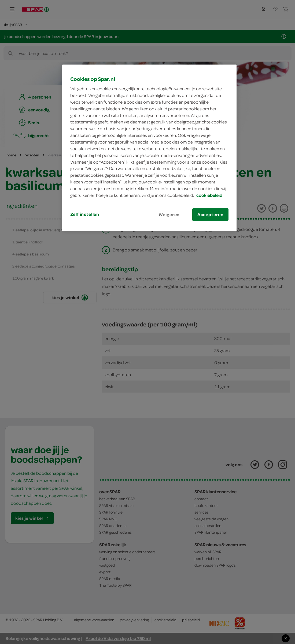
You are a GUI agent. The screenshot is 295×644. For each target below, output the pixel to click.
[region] (149, 148)
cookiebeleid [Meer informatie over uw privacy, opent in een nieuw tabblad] (209, 195)
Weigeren (169, 214)
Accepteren (211, 214)
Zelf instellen (85, 214)
